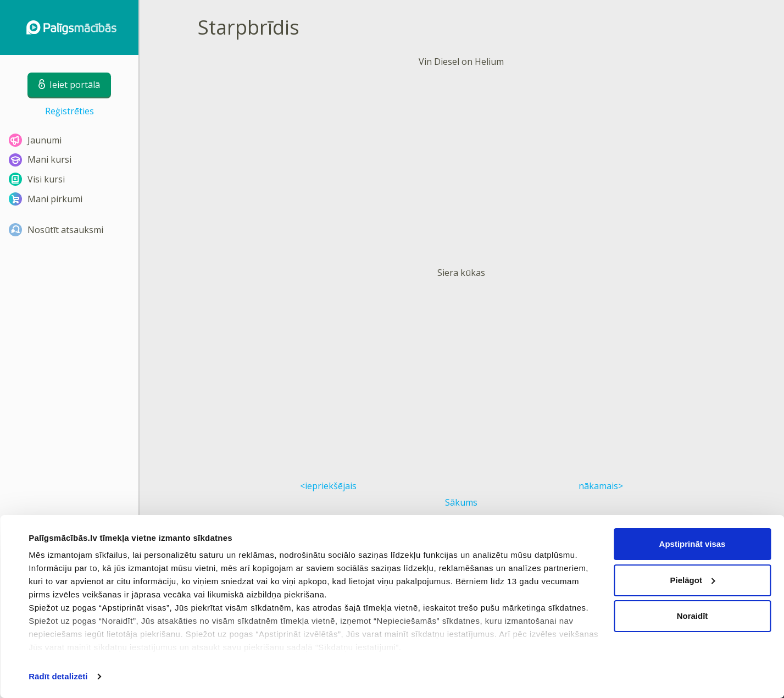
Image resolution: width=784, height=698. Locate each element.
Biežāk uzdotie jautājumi (612, 594)
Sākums (461, 502)
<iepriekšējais (328, 486)
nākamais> (601, 486)
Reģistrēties (69, 111)
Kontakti (402, 613)
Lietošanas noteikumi (237, 594)
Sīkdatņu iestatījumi (422, 594)
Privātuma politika (230, 613)
